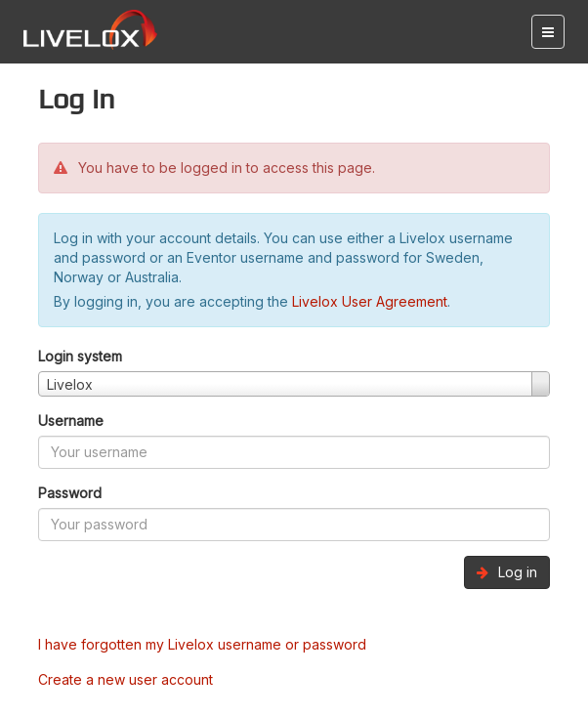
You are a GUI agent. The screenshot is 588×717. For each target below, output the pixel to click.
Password (70, 493)
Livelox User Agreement (370, 301)
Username (71, 421)
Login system (80, 356)
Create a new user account (126, 679)
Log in (507, 572)
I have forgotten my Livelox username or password (202, 644)
